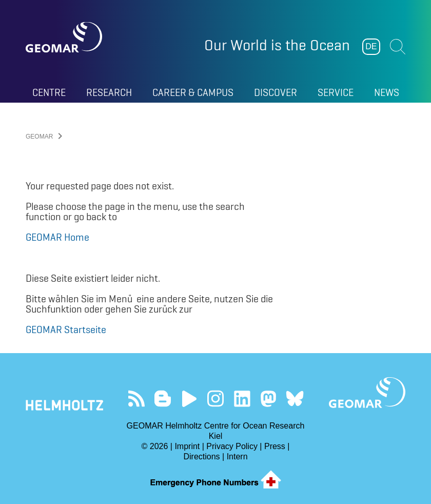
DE (371, 46)
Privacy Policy (232, 446)
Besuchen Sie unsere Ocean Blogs (163, 399)
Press (275, 446)
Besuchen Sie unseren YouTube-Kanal (189, 399)
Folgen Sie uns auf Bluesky (295, 399)
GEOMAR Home (57, 237)
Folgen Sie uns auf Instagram (216, 399)
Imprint (187, 446)
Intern (237, 457)
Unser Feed (136, 399)
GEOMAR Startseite (66, 329)
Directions (201, 457)
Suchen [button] (398, 47)
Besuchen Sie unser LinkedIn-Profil (242, 399)
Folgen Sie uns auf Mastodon (268, 399)
